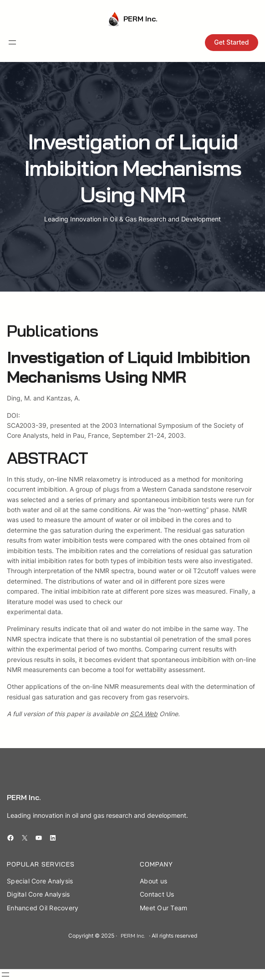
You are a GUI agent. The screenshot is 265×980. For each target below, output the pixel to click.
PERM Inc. (140, 19)
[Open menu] (12, 42)
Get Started (231, 42)
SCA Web (144, 714)
